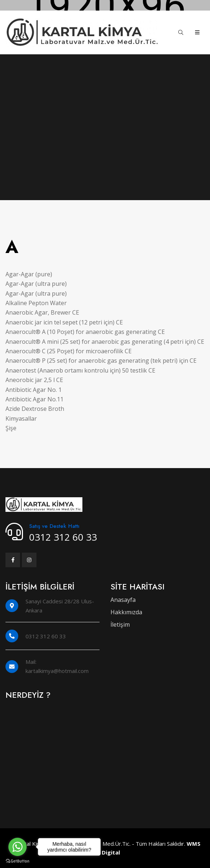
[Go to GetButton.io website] (17, 861)
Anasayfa (123, 600)
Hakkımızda (126, 612)
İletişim (120, 624)
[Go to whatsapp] (17, 847)
